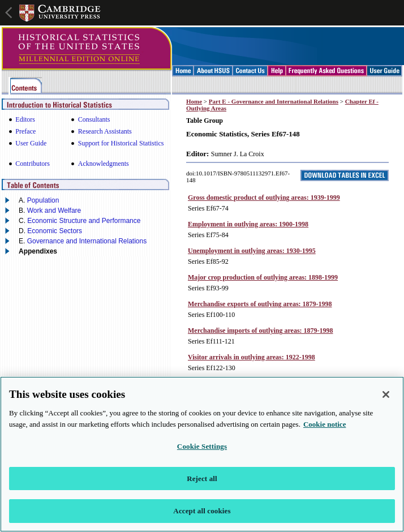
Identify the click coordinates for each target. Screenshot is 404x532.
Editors (25, 119)
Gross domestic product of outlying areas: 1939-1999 (264, 198)
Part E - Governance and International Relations (274, 101)
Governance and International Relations (87, 241)
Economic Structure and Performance (84, 221)
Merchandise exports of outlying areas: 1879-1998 (260, 304)
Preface (25, 131)
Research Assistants (105, 131)
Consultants (94, 119)
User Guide (31, 143)
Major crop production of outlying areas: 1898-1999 (263, 277)
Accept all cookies (202, 515)
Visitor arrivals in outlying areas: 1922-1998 (252, 357)
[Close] (386, 398)
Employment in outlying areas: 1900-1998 (248, 224)
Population (43, 200)
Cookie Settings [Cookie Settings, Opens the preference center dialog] (202, 450)
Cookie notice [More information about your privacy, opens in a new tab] (325, 428)
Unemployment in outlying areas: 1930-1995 (252, 251)
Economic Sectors (55, 231)
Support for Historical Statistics (121, 143)
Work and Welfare (54, 211)
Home (194, 101)
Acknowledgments (104, 164)
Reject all (202, 482)
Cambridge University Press (60, 13)
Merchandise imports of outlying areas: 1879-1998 (261, 331)
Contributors (33, 164)
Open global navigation (10, 11)
